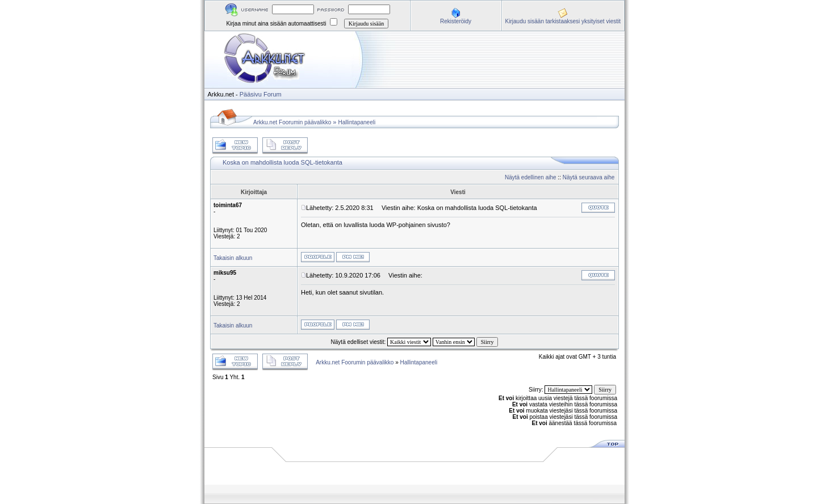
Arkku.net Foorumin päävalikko (292, 122)
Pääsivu (251, 94)
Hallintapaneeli (357, 122)
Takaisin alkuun (233, 258)
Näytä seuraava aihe (589, 177)
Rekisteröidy (456, 21)
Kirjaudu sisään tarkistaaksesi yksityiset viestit (563, 21)
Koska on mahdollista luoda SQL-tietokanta (282, 162)
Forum (273, 94)
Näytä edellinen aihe (531, 177)
